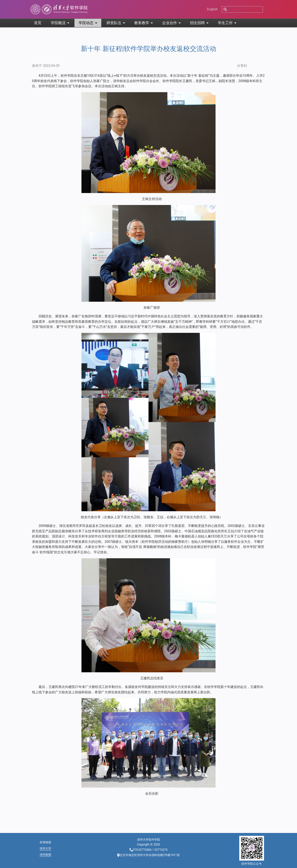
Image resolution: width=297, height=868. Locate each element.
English (212, 9)
